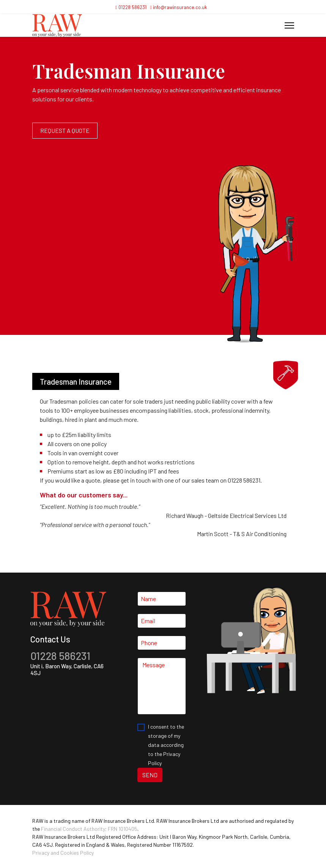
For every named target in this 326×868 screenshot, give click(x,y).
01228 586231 (132, 7)
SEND (150, 775)
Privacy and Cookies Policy (63, 853)
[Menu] (289, 25)
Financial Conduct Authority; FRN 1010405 (89, 829)
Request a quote (65, 130)
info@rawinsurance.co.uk (180, 7)
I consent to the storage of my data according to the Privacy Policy (166, 745)
